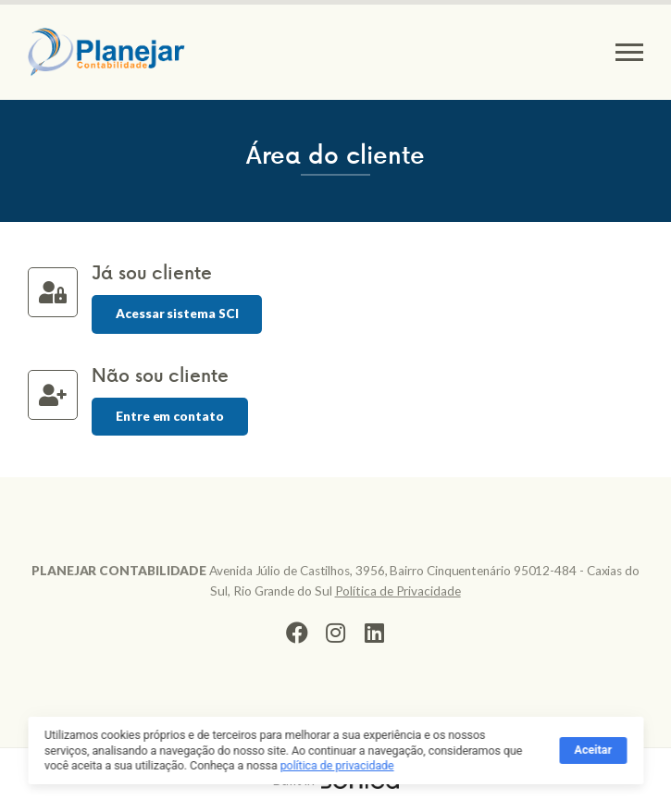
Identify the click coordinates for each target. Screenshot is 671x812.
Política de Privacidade (398, 591)
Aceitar (593, 753)
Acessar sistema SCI (177, 314)
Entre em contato (170, 416)
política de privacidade (337, 768)
